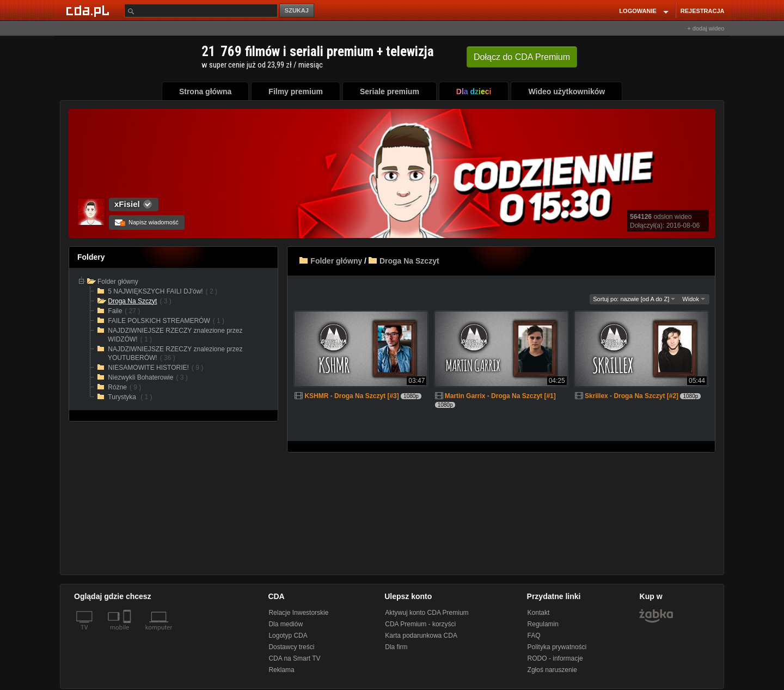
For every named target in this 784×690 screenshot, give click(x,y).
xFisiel (127, 204)
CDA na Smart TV (294, 658)
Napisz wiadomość (147, 222)
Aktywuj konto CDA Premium (427, 613)
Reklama (281, 670)
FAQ (534, 636)
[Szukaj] (201, 11)
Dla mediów (286, 624)
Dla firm (396, 647)
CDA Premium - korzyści (420, 624)
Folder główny (336, 261)
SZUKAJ (297, 10)
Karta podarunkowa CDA (421, 636)
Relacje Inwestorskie (298, 613)
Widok (694, 299)
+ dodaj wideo (706, 28)
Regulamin (543, 624)
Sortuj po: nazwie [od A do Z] (634, 299)
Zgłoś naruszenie (552, 670)
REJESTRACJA (703, 11)
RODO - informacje (555, 658)
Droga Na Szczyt (409, 261)
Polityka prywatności (557, 647)
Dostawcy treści (291, 647)
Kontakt (539, 613)
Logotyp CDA (288, 636)
